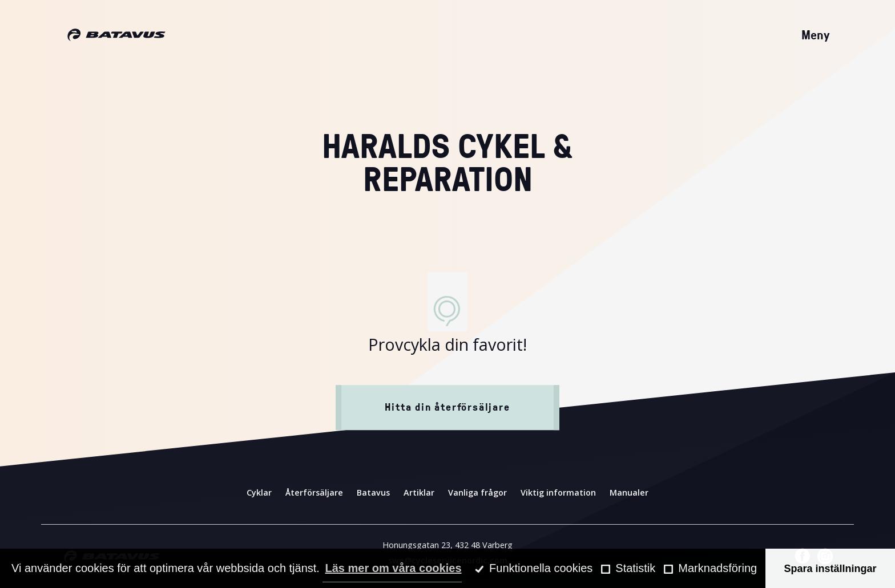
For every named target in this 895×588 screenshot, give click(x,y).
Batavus (373, 492)
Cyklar (259, 492)
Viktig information (558, 492)
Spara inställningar (831, 569)
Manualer (629, 492)
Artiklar (419, 492)
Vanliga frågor (477, 492)
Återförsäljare (314, 492)
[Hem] (116, 35)
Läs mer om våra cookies (393, 568)
